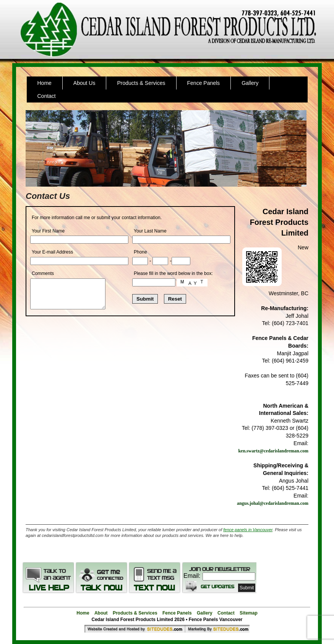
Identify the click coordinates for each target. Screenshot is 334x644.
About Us (84, 83)
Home (45, 83)
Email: (192, 576)
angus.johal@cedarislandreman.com (273, 503)
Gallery (250, 83)
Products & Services (141, 83)
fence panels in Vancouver (248, 530)
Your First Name (48, 231)
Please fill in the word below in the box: (173, 273)
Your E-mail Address (52, 252)
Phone (140, 252)
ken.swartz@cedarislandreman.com (273, 451)
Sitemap (249, 613)
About (101, 613)
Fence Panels (204, 83)
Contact (47, 96)
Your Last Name (150, 231)
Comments (43, 273)
